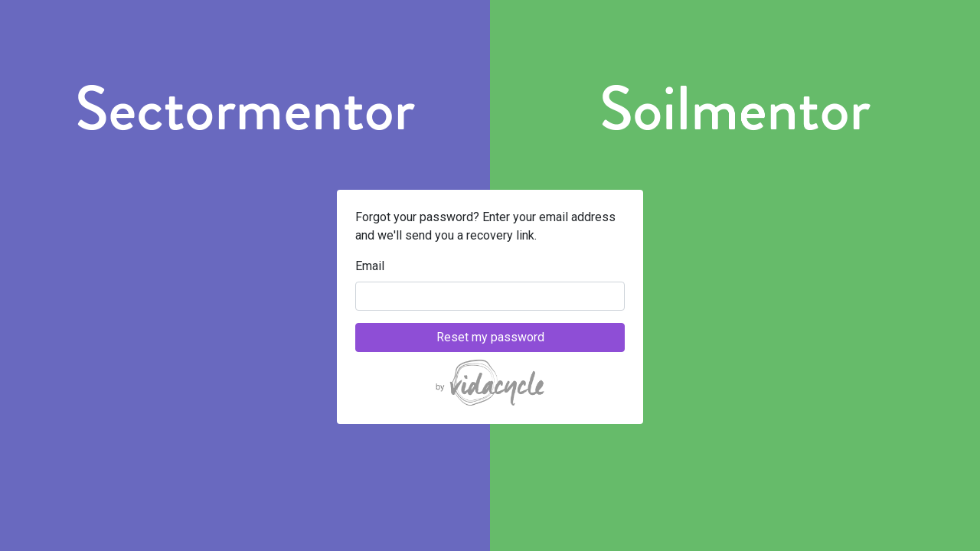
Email (370, 266)
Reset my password (490, 337)
